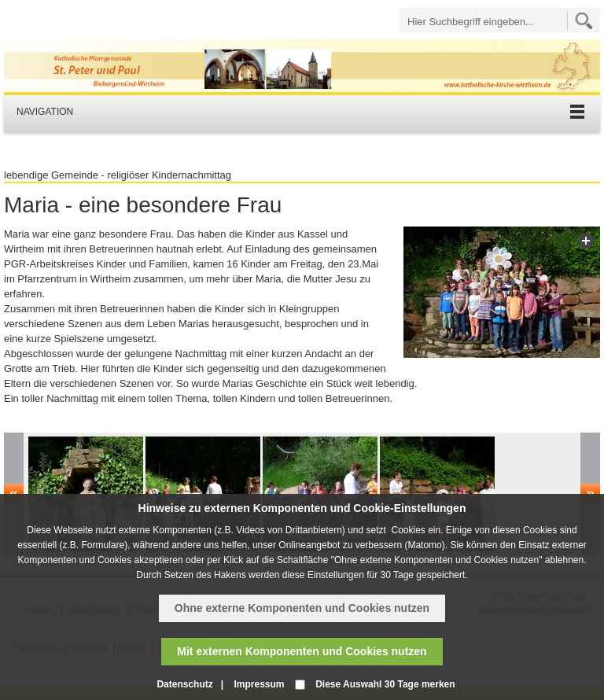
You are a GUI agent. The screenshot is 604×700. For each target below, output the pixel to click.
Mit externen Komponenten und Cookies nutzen (302, 651)
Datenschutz (184, 684)
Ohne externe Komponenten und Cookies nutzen (302, 608)
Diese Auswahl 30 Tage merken (385, 684)
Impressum (259, 684)
